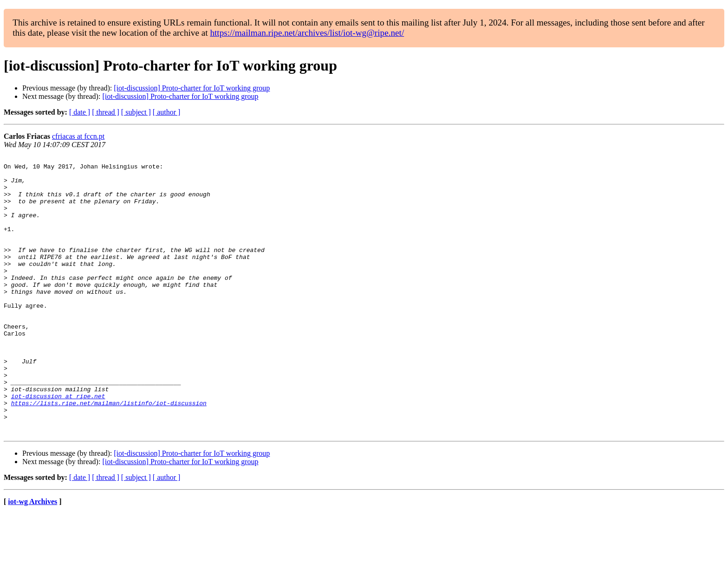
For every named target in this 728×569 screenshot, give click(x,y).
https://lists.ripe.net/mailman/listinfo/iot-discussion (109, 453)
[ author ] (167, 112)
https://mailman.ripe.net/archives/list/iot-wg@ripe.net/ (307, 33)
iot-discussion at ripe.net (58, 445)
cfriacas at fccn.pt (78, 136)
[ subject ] (136, 112)
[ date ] (80, 112)
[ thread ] (106, 112)
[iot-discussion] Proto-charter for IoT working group (192, 88)
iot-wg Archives (32, 557)
